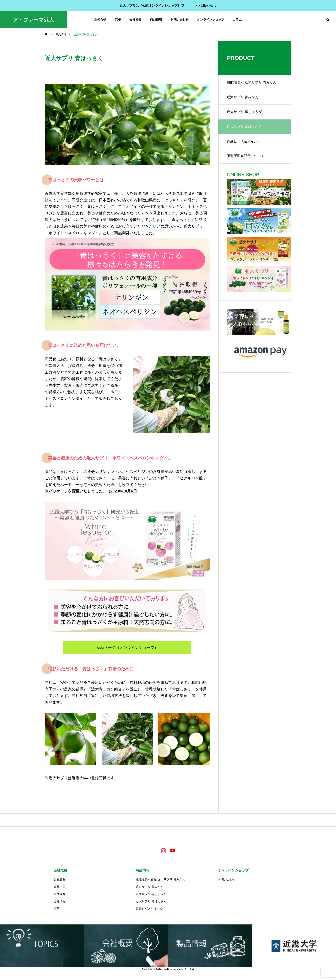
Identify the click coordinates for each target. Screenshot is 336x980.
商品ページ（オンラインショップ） (127, 648)
